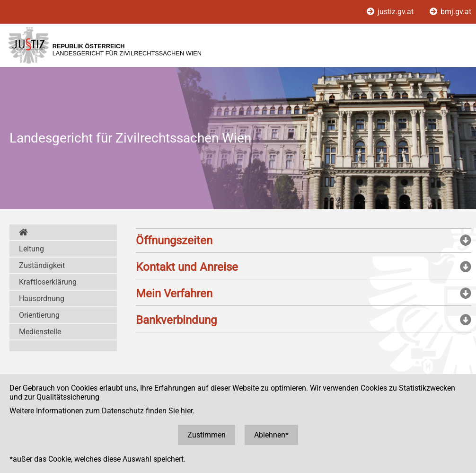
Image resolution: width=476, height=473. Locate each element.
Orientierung (39, 315)
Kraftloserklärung (48, 282)
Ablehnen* (271, 435)
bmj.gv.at (450, 12)
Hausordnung (42, 299)
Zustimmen (207, 435)
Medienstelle (40, 332)
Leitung (31, 249)
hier (187, 411)
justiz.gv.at (391, 12)
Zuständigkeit (42, 265)
